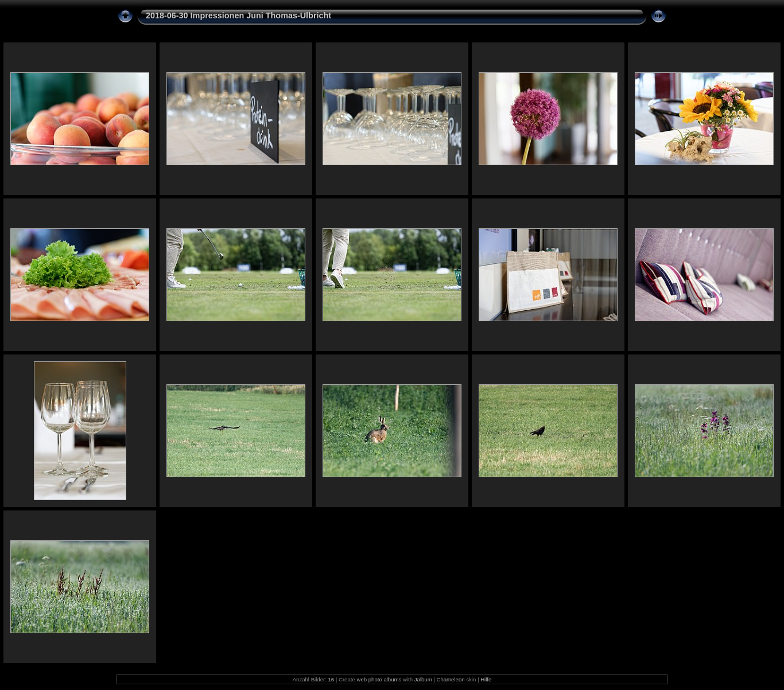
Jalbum (423, 679)
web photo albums (379, 679)
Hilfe (486, 679)
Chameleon (451, 679)
